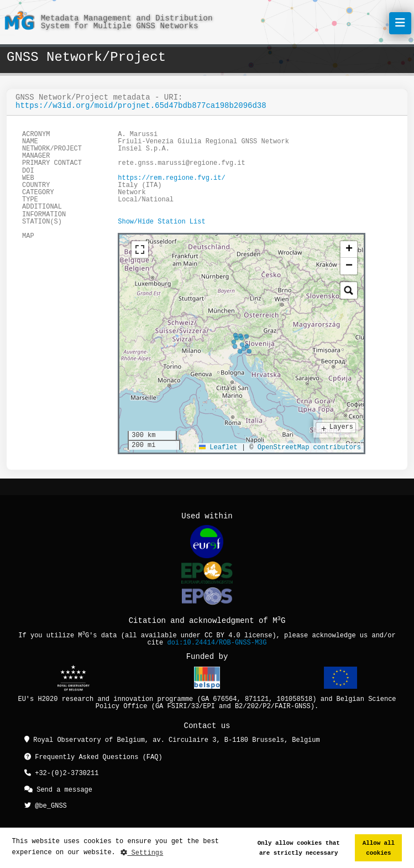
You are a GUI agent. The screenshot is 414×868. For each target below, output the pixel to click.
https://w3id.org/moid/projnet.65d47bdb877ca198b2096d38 (141, 106)
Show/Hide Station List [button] (161, 222)
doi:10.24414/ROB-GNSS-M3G (217, 643)
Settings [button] (142, 853)
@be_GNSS (46, 804)
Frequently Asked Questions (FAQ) (93, 758)
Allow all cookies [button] (379, 848)
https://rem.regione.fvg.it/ (171, 178)
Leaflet (218, 448)
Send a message (58, 789)
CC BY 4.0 (222, 636)
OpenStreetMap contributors (309, 448)
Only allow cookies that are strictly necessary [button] (299, 848)
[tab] (128, 246)
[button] (349, 250)
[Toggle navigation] (400, 23)
